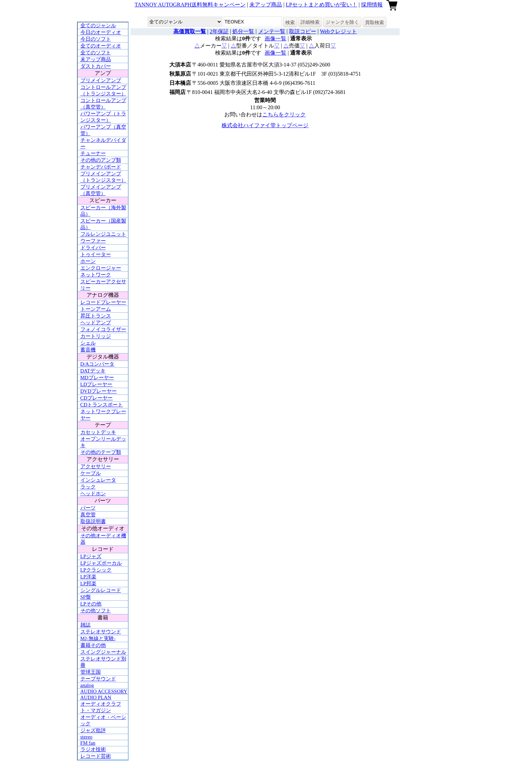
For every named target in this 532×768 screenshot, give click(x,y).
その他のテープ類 (101, 452)
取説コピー (303, 31)
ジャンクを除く (342, 22)
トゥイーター (96, 254)
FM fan (88, 743)
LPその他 (91, 604)
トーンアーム (96, 309)
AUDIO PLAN (96, 697)
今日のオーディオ (101, 32)
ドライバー (93, 248)
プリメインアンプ (101, 80)
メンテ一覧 (272, 31)
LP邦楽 (89, 583)
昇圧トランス (96, 316)
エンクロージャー (101, 268)
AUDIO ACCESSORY (104, 691)
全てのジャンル (98, 25)
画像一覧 (275, 39)
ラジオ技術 (93, 749)
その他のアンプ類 (101, 160)
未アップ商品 (266, 5)
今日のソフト (96, 39)
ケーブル (91, 473)
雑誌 (85, 625)
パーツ (88, 508)
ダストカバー (96, 66)
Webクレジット (338, 31)
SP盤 (86, 597)
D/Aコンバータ (98, 364)
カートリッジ (96, 336)
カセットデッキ (98, 432)
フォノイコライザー (103, 329)
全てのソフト (96, 53)
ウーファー (93, 241)
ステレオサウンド (101, 632)
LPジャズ (91, 556)
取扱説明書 (93, 521)
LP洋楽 (89, 577)
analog (87, 685)
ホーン (88, 261)
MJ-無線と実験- (98, 638)
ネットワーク (96, 275)
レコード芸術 (96, 756)
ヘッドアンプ (96, 323)
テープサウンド (98, 679)
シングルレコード (101, 590)
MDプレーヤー (97, 378)
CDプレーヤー (97, 398)
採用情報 (372, 5)
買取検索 (375, 22)
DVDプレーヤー (99, 391)
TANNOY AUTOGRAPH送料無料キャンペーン (190, 5)
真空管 (88, 515)
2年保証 (219, 31)
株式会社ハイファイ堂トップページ (265, 125)
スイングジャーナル (103, 652)
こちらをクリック (284, 114)
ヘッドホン (93, 494)
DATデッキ (93, 371)
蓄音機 (88, 350)
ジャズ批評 (93, 730)
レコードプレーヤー (103, 302)
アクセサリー (96, 466)
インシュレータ (98, 480)
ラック (88, 487)
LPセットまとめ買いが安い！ (321, 5)
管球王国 (91, 672)
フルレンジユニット (103, 234)
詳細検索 (310, 22)
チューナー (93, 153)
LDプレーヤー (97, 384)
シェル (88, 343)
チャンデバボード (101, 167)
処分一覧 (243, 31)
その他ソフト (96, 611)
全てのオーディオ (101, 46)
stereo (87, 737)
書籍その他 (93, 645)
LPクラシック (96, 570)
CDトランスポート (102, 405)
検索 (290, 22)
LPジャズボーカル (101, 563)
